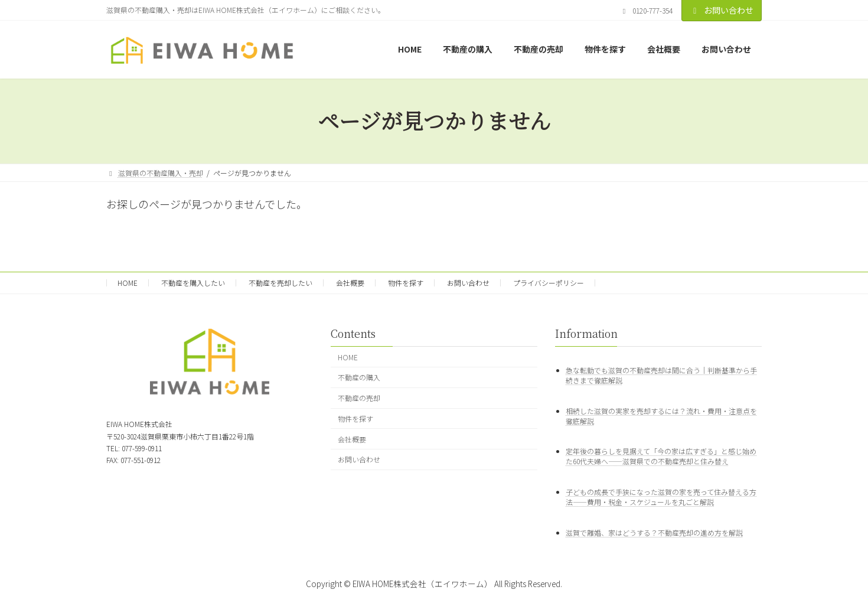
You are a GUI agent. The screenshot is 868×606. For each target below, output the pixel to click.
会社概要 (350, 283)
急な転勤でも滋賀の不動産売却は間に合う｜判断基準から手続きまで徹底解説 (661, 374)
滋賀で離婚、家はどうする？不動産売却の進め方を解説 (654, 532)
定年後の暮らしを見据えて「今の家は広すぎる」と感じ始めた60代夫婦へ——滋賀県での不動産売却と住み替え (661, 456)
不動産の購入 (359, 377)
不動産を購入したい (193, 283)
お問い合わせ (722, 10)
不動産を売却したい (280, 283)
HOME (128, 283)
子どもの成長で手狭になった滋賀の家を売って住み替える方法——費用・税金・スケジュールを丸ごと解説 (661, 497)
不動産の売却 (359, 398)
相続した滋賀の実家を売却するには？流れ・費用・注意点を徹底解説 (661, 415)
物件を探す (406, 283)
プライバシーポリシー (549, 283)
